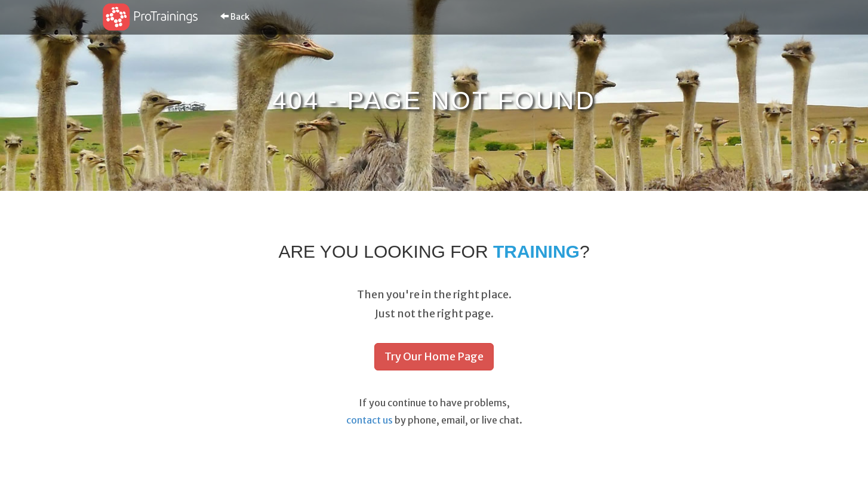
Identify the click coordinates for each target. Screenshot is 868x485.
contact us (370, 420)
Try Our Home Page (434, 356)
